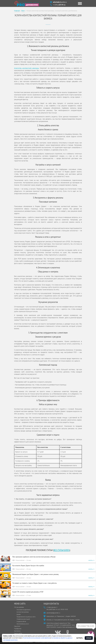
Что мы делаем (19, 607)
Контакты (17, 631)
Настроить (80, 638)
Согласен (89, 638)
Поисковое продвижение (24, 610)
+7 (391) (59, 5)
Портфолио (18, 629)
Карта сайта (18, 633)
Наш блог (17, 626)
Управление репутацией (23, 619)
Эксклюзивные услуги (23, 624)
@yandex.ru (60, 2)
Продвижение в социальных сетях (26, 617)
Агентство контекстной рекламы (27, 68)
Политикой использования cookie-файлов (36, 638)
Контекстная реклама (23, 612)
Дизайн (19, 614)
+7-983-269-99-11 (52, 607)
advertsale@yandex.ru (53, 613)
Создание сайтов (21, 622)
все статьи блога (62, 550)
